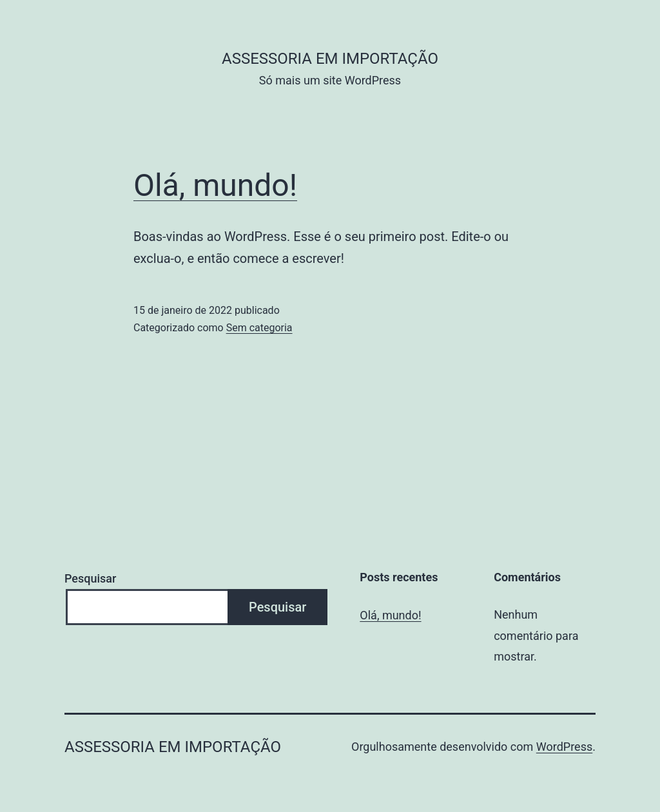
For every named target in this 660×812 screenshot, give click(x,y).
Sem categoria (259, 328)
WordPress (564, 747)
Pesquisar (90, 578)
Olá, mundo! (215, 185)
